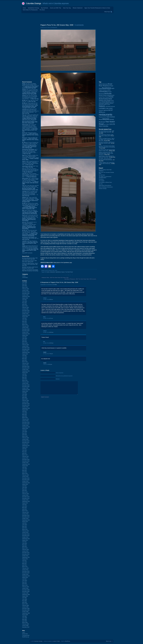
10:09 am (51, 332)
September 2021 (26, 371)
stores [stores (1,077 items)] (106, 119)
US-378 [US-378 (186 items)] (112, 124)
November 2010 (26, 573)
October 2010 (25, 574)
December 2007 (26, 627)
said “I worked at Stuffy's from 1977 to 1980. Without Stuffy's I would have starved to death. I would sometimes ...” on (30, 157)
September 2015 (26, 483)
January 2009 (25, 607)
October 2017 (25, 444)
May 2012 (24, 545)
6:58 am (51, 299)
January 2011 (25, 570)
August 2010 (25, 577)
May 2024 (24, 321)
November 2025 (26, 293)
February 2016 (26, 475)
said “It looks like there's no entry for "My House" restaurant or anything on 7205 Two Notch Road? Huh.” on (30, 163)
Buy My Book (45, 8)
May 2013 (24, 526)
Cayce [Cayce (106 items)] (100, 90)
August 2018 (25, 428)
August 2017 (25, 447)
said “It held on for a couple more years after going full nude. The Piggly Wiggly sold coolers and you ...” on (30, 206)
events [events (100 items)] (101, 97)
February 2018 (26, 438)
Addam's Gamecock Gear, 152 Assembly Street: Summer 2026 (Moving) (106, 153)
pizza (48, 272)
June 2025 (25, 301)
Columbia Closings (33, 3)
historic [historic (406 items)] (102, 106)
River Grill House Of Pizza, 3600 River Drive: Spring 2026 (29, 261)
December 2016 (26, 459)
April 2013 (25, 528)
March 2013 (25, 529)
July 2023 (24, 337)
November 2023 (26, 331)
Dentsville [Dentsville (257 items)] (108, 94)
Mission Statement (78, 8)
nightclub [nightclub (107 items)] (106, 110)
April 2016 (25, 472)
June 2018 (25, 432)
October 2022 (25, 351)
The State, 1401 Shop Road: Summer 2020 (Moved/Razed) (106, 159)
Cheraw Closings (103, 189)
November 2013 (26, 517)
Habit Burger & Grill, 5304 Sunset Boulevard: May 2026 (106, 157)
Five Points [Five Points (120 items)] (105, 97)
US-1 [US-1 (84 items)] (105, 124)
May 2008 (24, 619)
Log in (24, 632)
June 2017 (25, 450)
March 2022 (25, 362)
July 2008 (24, 616)
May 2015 (24, 489)
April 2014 (25, 509)
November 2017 (26, 442)
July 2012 (24, 542)
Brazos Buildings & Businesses (106, 187)
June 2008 (25, 618)
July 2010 (24, 579)
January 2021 (25, 383)
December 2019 (26, 404)
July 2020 (24, 393)
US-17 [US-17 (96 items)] (108, 124)
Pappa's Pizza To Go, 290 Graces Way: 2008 (57, 25)
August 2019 (25, 410)
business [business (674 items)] (107, 88)
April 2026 (25, 286)
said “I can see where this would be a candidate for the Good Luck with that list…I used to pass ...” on (30, 92)
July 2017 (24, 449)
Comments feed (26, 635)
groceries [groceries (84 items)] (112, 102)
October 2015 (25, 481)
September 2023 (26, 334)
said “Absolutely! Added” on (30, 122)
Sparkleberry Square (60, 272)
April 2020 (25, 397)
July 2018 (24, 430)
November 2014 (26, 498)
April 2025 (25, 304)
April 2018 (25, 435)
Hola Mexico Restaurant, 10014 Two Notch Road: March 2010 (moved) (80, 279)
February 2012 (26, 550)
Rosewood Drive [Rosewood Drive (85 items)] (103, 117)
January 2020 (25, 402)
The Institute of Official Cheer (105, 182)
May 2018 (24, 433)
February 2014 (26, 512)
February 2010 (26, 587)
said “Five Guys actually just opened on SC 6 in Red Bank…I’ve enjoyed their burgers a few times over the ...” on (30, 97)
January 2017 (25, 458)
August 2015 (25, 484)
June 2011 (25, 562)
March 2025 (25, 306)
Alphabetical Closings (33, 8)
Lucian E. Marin (56, 641)
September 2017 (26, 446)
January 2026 (25, 290)
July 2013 (24, 523)
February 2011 (26, 568)
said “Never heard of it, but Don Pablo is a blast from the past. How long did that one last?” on (30, 105)
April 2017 (25, 453)
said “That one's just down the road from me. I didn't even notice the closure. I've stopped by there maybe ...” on (30, 233)
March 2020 (25, 399)
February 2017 (26, 456)
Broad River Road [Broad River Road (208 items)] (106, 85)
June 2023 (25, 338)
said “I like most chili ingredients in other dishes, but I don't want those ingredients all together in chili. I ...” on (30, 152)
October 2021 (25, 369)
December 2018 (26, 422)
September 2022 (26, 352)
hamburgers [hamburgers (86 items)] (102, 103)
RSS (56, 285)
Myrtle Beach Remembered (105, 185)
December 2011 (26, 553)
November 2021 (26, 368)
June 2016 (25, 469)
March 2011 (25, 567)
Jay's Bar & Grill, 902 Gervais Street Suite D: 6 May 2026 (107, 150)
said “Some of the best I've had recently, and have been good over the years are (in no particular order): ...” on (30, 249)
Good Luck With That (56, 8)
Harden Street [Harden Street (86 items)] (107, 104)
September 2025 (26, 297)
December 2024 (26, 310)
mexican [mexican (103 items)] (101, 110)
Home (24, 8)
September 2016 (26, 464)
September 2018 (26, 427)
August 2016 (25, 466)
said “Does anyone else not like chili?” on (30, 238)
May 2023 (24, 340)
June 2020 (25, 394)
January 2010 (25, 588)
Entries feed (25, 634)
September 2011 (26, 557)
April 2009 (25, 602)
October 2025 (25, 295)
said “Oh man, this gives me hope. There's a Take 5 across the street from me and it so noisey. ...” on (30, 145)
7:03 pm (51, 354)
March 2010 (25, 585)
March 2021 (25, 380)
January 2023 (25, 346)
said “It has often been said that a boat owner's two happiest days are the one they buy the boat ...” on (30, 188)
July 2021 (24, 374)
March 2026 (25, 287)
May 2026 (24, 284)
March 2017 (25, 455)
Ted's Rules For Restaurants (30, 10)
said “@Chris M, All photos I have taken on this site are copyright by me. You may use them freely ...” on (30, 170)
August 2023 (25, 335)
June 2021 (25, 376)
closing (24, 276)
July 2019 (24, 411)
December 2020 (26, 385)
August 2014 (25, 503)
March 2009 (25, 604)
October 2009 (25, 593)
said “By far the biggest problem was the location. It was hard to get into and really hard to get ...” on (30, 86)
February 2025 (26, 307)
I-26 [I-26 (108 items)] (106, 106)
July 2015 (24, 486)
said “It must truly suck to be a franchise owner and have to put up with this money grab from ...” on (30, 218)
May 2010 (24, 582)
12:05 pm (51, 343)
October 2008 (25, 612)
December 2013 (26, 515)
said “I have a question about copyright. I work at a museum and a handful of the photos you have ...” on (30, 175)
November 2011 (26, 554)
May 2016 (24, 470)
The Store (42, 10)
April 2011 (25, 565)
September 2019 (26, 408)
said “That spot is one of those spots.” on (30, 134)
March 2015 (25, 492)
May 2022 (24, 359)
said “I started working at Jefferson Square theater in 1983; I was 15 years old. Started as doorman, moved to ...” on (30, 181)
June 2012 (25, 543)
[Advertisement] (71, 18)
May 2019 (24, 414)
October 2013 (25, 518)
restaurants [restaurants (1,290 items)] (106, 115)
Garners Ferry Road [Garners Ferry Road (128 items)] (104, 100)
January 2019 (25, 421)
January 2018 (25, 439)
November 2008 (26, 610)
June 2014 (25, 506)
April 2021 (25, 379)
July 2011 (24, 560)
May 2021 (24, 377)
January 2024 (25, 328)
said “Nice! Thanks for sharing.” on (30, 243)
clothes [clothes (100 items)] (109, 90)
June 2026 (25, 283)
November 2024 (26, 312)
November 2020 (26, 387)
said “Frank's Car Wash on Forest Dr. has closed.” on (30, 212)
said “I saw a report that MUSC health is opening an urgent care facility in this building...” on (30, 199)
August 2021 (25, 373)
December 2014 (26, 497)
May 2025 (24, 303)
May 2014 (24, 508)
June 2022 (25, 357)
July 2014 (24, 505)
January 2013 (25, 532)
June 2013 (25, 525)
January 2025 (25, 309)
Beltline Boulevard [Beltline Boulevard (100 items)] (103, 84)
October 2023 (25, 332)
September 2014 (26, 501)
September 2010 (26, 576)
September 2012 (26, 539)
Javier (45, 352)
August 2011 (25, 559)
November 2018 (26, 424)
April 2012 (25, 546)
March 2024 (25, 324)
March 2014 (25, 511)
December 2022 (26, 348)
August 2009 (25, 596)
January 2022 (25, 365)
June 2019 (25, 413)
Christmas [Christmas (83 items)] (105, 90)
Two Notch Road (69, 272)
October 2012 (25, 537)
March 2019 (25, 418)
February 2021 (26, 382)
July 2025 (24, 300)
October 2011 (25, 556)
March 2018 (25, 436)
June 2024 (25, 320)
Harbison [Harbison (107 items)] (107, 103)
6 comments (79, 25)
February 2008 (26, 624)
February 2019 (26, 419)
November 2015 (26, 480)
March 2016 (25, 473)
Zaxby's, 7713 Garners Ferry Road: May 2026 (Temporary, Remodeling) (30, 270)
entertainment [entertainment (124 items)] (110, 95)
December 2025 (26, 292)
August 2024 (25, 317)
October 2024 (25, 314)
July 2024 (24, 318)
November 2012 (26, 536)
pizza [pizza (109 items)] (104, 112)
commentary (25, 277)
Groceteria (101, 179)
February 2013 (26, 531)
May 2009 (24, 601)
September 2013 (26, 520)
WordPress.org (26, 637)
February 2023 (26, 345)
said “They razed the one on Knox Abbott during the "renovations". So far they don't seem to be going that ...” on (29, 225)
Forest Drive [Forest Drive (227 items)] (108, 99)
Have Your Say (67, 8)
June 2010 (25, 581)
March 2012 (25, 548)
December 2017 (26, 441)
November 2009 (26, 591)
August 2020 (25, 391)
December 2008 (26, 608)
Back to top (109, 641)
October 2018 (25, 425)
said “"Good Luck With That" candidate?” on (30, 139)
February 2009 (26, 605)
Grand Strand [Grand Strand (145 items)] (106, 102)
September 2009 (26, 595)
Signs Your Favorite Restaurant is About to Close (97, 8)
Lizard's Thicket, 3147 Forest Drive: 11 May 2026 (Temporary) (107, 163)
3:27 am (51, 318)
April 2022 (25, 360)
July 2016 (24, 467)
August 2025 (25, 298)
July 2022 (24, 356)
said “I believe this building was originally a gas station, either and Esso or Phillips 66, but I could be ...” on (30, 117)
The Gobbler (102, 181)
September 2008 (26, 613)
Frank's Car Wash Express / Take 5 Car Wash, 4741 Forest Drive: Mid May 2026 (30, 264)
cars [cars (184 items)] (113, 88)
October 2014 (25, 500)
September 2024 (26, 315)
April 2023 (25, 342)
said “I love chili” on (30, 167)
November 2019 (26, 405)
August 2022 (25, 354)
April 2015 (25, 491)
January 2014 (25, 514)
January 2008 (25, 626)
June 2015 (25, 487)
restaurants (52, 272)
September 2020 (26, 390)
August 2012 (25, 540)
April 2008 (25, 621)
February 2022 (26, 363)
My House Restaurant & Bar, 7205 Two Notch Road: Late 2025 (30, 259)
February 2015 (26, 494)
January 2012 (25, 551)
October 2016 (25, 463)
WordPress (67, 641)
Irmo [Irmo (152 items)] (109, 106)
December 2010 (26, 571)
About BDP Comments (27, 253)
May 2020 (24, 396)
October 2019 (25, 407)
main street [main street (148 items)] (109, 108)
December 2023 (26, 329)
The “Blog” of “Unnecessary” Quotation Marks (105, 177)
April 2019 (25, 416)
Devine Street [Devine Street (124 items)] (103, 95)
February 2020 (26, 401)
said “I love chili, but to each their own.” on (30, 101)
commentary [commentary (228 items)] (103, 92)
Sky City (101, 184)
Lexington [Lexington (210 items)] (102, 108)
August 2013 (25, 522)
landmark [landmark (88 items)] (113, 106)
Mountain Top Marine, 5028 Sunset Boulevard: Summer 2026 (30, 268)
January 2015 (25, 495)
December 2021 (26, 366)
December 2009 (26, 590)
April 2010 (25, 584)
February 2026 (26, 289)
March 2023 (25, 343)
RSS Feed (107, 12)
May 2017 (24, 452)
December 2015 (26, 478)
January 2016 (25, 477)
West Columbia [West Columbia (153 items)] (104, 126)
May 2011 (24, 563)
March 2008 (25, 622)
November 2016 (26, 461)
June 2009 (25, 599)
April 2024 (25, 323)
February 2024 (26, 326)
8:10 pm (50, 364)
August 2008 (25, 615)
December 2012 (26, 534)
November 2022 (26, 349)
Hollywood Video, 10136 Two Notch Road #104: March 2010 (55, 278)
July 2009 (24, 598)
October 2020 (25, 388)
